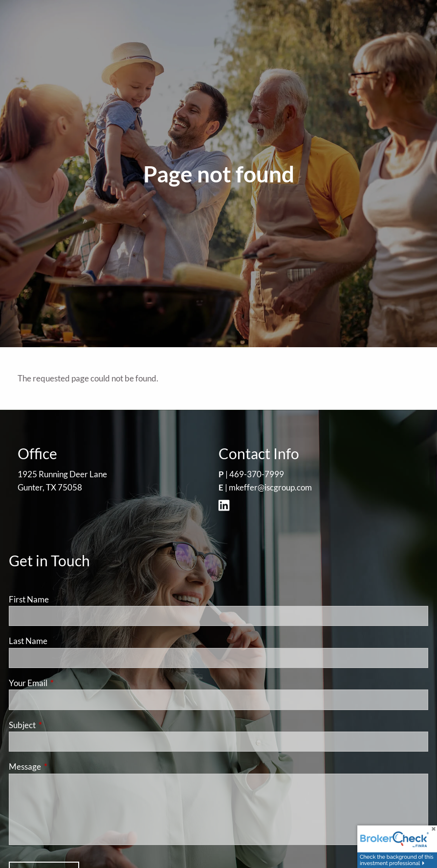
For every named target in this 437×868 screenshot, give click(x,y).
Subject (60, 725)
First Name (29, 599)
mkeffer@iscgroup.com (270, 487)
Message (63, 767)
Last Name (28, 641)
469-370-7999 (257, 474)
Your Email (66, 683)
